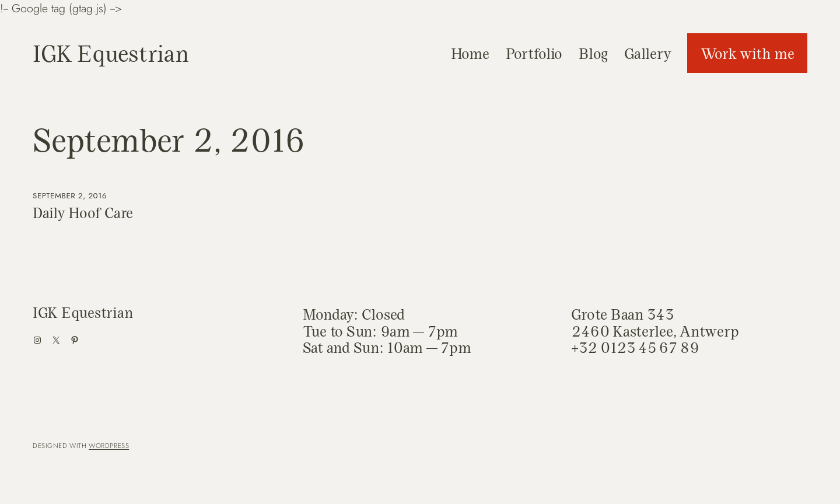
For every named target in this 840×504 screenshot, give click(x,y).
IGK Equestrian (111, 53)
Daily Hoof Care (83, 213)
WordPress (109, 446)
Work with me (748, 53)
